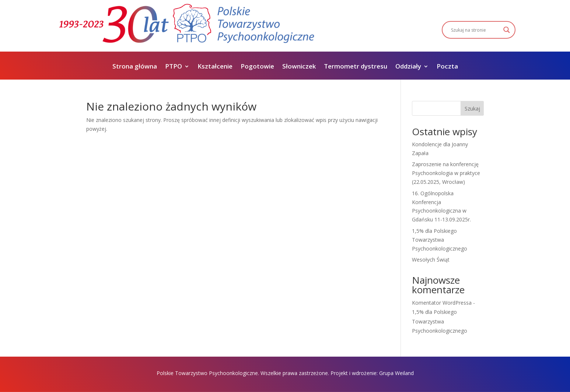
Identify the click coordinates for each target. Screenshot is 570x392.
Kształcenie (215, 67)
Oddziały (408, 67)
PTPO (174, 67)
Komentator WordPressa (442, 303)
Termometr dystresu (356, 67)
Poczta (447, 67)
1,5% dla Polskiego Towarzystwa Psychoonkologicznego (440, 240)
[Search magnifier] (507, 30)
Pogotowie (257, 67)
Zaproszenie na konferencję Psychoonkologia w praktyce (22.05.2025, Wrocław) (446, 173)
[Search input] (475, 30)
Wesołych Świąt (431, 260)
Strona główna (135, 67)
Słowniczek (299, 67)
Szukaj (472, 108)
